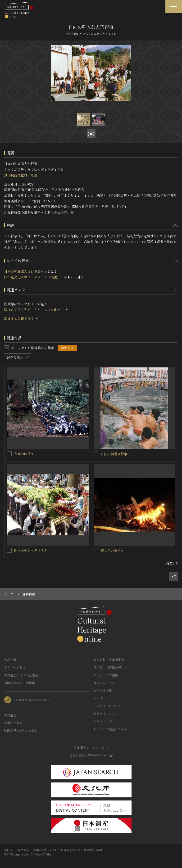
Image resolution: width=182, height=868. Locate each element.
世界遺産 (10, 715)
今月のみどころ (104, 683)
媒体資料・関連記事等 (109, 660)
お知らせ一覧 (103, 690)
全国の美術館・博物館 (19, 683)
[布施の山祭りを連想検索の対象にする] (9, 454)
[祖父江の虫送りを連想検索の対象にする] (96, 551)
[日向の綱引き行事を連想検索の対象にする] (96, 454)
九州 (34, 175)
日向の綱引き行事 (114, 454)
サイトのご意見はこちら (110, 729)
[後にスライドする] (172, 563)
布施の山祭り (24, 454)
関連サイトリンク (106, 714)
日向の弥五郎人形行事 (21, 271)
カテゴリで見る (15, 667)
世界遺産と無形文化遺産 (21, 675)
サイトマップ (103, 721)
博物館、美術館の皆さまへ (112, 667)
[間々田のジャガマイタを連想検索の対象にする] (9, 550)
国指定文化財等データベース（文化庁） (34, 277)
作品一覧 (10, 660)
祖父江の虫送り (112, 551)
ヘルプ (98, 698)
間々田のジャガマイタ (31, 550)
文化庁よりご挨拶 (106, 675)
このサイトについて (107, 706)
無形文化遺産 (13, 723)
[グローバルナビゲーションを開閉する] (174, 7)
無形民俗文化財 (16, 175)
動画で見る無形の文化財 (21, 730)
